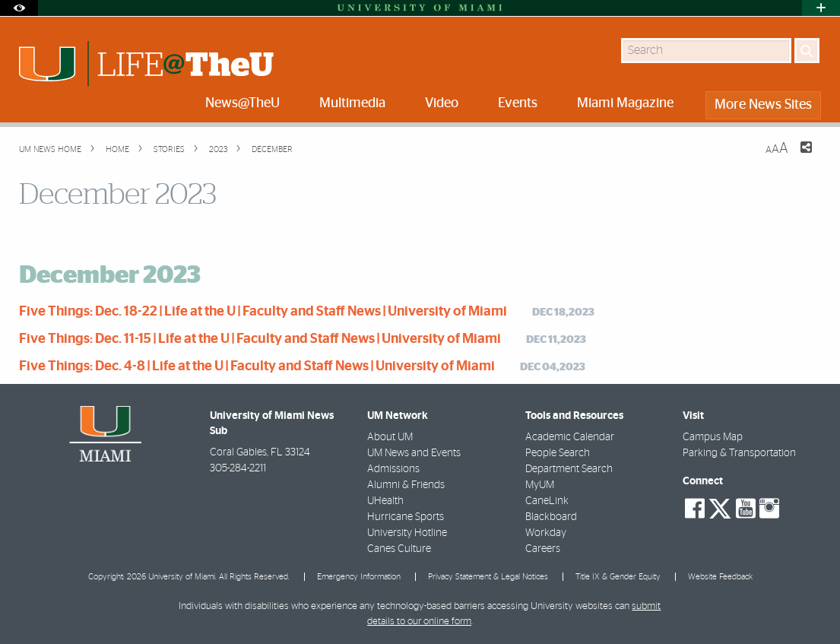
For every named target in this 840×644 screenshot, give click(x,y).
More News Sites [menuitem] (763, 105)
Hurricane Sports (406, 517)
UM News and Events (414, 453)
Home (116, 149)
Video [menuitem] (442, 103)
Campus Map (713, 437)
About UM (390, 437)
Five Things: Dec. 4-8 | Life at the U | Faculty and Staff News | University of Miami (257, 366)
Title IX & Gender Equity (618, 577)
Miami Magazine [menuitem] (625, 103)
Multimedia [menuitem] (352, 103)
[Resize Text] (777, 149)
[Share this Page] (797, 157)
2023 (217, 149)
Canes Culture (399, 549)
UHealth (385, 501)
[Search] (807, 51)
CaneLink (547, 501)
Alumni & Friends (406, 485)
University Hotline (407, 533)
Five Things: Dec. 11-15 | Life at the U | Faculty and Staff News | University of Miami (260, 339)
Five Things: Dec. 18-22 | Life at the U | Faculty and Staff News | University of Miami (263, 312)
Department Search (569, 469)
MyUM (540, 485)
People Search (558, 453)
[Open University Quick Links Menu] (821, 8)
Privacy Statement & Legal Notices (488, 577)
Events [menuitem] (518, 103)
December (271, 149)
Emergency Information (359, 577)
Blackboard (551, 517)
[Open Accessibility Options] (19, 8)
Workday (546, 533)
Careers (543, 549)
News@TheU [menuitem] (242, 103)
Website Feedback (720, 577)
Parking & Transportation (739, 453)
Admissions (393, 469)
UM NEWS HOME (50, 149)
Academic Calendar (570, 437)
